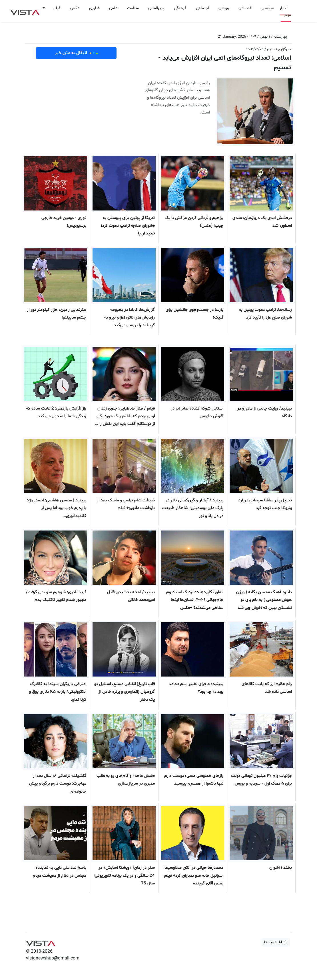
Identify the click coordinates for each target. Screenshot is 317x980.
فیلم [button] (57, 8)
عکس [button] (75, 8)
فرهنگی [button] (180, 8)
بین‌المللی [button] (156, 8)
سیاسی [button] (268, 8)
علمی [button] (113, 8)
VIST (25, 11)
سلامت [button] (133, 8)
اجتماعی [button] (202, 8)
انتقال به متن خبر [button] (76, 53)
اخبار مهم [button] (285, 12)
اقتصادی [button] (245, 8)
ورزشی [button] (224, 8)
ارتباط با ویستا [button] (276, 942)
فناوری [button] (94, 8)
